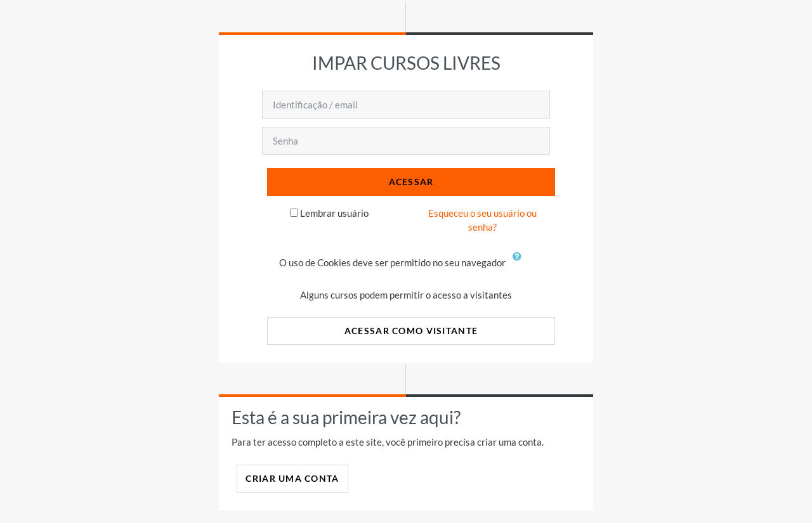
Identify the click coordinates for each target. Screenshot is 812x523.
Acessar (411, 182)
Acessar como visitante (411, 331)
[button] (520, 264)
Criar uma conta (292, 478)
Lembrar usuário (334, 213)
